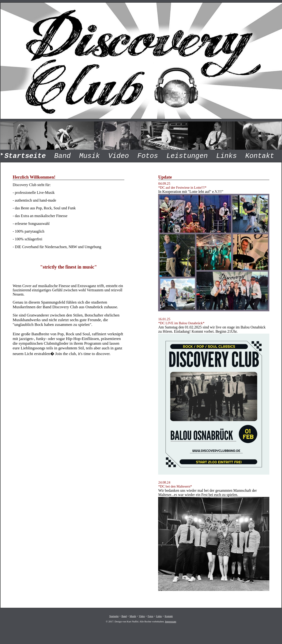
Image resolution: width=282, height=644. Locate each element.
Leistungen (187, 156)
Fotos (148, 156)
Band (62, 156)
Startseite (114, 616)
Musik (89, 156)
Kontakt (260, 156)
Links (226, 156)
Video (118, 156)
